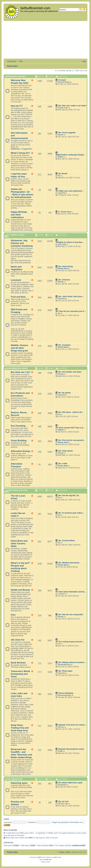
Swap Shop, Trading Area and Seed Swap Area (20, 728)
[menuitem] (20, 61)
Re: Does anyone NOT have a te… (70, 428)
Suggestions (26, 149)
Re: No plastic (65, 393)
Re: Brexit (63, 174)
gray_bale (62, 244)
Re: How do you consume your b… (71, 311)
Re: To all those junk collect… (71, 513)
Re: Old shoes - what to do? (71, 412)
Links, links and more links (19, 695)
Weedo (61, 282)
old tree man (63, 804)
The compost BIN (15, 779)
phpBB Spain (48, 860)
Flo (59, 498)
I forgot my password (60, 822)
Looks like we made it (18, 514)
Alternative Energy (21, 451)
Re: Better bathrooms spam (71, 783)
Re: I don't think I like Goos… (71, 296)
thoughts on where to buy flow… (70, 242)
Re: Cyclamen (65, 345)
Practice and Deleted (17, 803)
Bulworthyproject (65, 695)
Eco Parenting (18, 426)
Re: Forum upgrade (67, 133)
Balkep (61, 157)
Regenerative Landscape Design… (71, 155)
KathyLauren (63, 108)
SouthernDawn (64, 82)
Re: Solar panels (66, 451)
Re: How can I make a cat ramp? (73, 106)
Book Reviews (18, 663)
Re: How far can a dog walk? (71, 614)
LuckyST (62, 594)
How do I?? (17, 106)
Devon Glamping (66, 693)
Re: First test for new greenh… (72, 440)
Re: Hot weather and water (70, 372)
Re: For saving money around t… (70, 642)
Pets (13, 615)
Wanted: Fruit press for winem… (73, 725)
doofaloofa (62, 785)
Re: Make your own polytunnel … (70, 191)
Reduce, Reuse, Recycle (19, 414)
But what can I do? (21, 372)
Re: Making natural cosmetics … (73, 662)
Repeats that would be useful (71, 749)
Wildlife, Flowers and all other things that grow (19, 348)
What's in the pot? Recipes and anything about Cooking (20, 567)
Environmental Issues (17, 368)
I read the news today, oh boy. (19, 175)
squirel (61, 135)
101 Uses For (18, 640)
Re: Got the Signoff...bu (69, 495)
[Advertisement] (45, 40)
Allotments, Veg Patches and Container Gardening (22, 243)
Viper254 (62, 193)
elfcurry (61, 727)
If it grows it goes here (14, 236)
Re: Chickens (64, 280)
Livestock (16, 280)
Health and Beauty (20, 590)
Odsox (61, 430)
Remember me (77, 822)
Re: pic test (63, 801)
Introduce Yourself (17, 76)
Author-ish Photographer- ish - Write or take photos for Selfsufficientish (22, 193)
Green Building (19, 440)
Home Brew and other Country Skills (19, 543)
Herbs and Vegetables (17, 268)
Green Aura (66, 212)
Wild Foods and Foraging (19, 311)
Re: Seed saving (66, 266)
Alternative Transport (17, 465)
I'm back (62, 80)
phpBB (39, 857)
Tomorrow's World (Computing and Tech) (20, 674)
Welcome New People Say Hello (20, 82)
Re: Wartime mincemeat (69, 563)
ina (59, 176)
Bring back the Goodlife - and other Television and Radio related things (21, 753)
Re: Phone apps (65, 671)
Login (6, 819)
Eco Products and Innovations (20, 394)
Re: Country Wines (67, 541)
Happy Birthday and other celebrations (19, 215)
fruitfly (60, 751)
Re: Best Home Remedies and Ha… (71, 592)
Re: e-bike (63, 463)
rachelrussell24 (79, 845)
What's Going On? (20, 153)
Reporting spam (19, 783)
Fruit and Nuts (18, 297)
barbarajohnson (64, 665)
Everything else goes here (16, 491)
